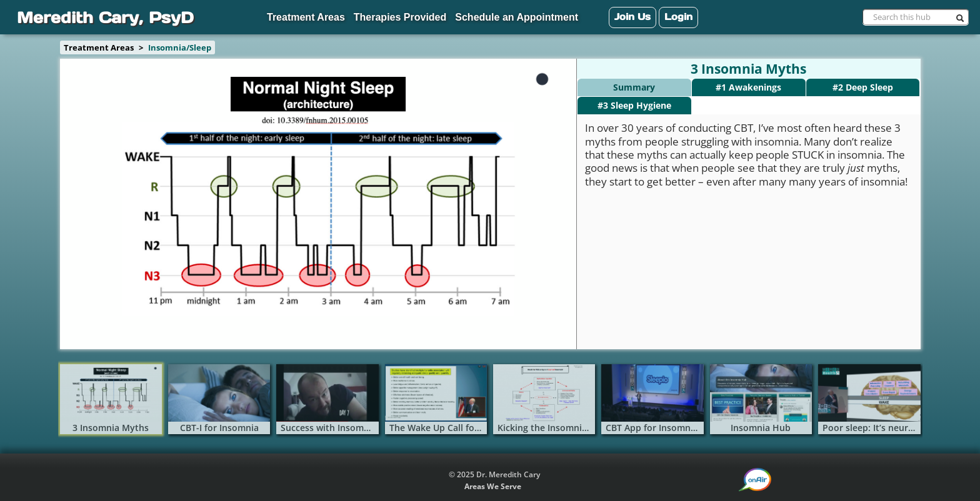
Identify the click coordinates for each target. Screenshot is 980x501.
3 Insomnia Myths (748, 69)
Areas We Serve (493, 486)
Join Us (632, 17)
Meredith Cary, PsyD (105, 17)
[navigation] (490, 17)
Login (678, 17)
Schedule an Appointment (517, 17)
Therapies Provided (400, 17)
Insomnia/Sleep (180, 47)
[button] (756, 480)
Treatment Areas (306, 17)
